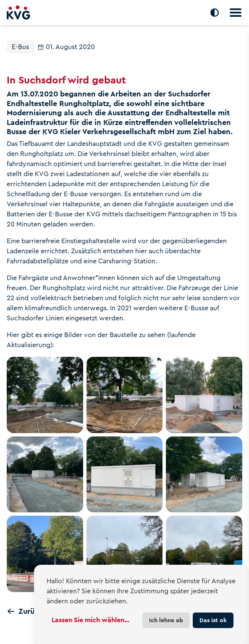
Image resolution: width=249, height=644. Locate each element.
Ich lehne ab (166, 620)
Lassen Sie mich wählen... (90, 620)
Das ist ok (213, 620)
